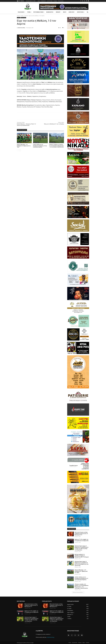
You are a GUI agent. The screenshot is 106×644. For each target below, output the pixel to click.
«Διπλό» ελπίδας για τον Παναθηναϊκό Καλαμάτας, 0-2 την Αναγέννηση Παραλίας (40, 146)
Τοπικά (22, 16)
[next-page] (20, 150)
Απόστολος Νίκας (22, 28)
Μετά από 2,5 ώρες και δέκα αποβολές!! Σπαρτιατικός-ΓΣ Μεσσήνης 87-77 (81, 534)
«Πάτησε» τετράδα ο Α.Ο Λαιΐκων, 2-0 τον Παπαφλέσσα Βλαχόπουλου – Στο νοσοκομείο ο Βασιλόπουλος (56, 146)
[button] (87, 12)
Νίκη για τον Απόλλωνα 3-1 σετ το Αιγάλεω (54, 124)
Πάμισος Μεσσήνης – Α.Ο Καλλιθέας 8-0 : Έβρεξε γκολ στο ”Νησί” (24, 146)
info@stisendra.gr (50, 637)
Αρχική (18, 16)
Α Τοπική (26, 16)
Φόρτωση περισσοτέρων (78, 592)
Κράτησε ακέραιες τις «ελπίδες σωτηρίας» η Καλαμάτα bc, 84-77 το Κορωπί (82, 556)
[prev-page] (18, 150)
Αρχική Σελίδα (23, 18)
